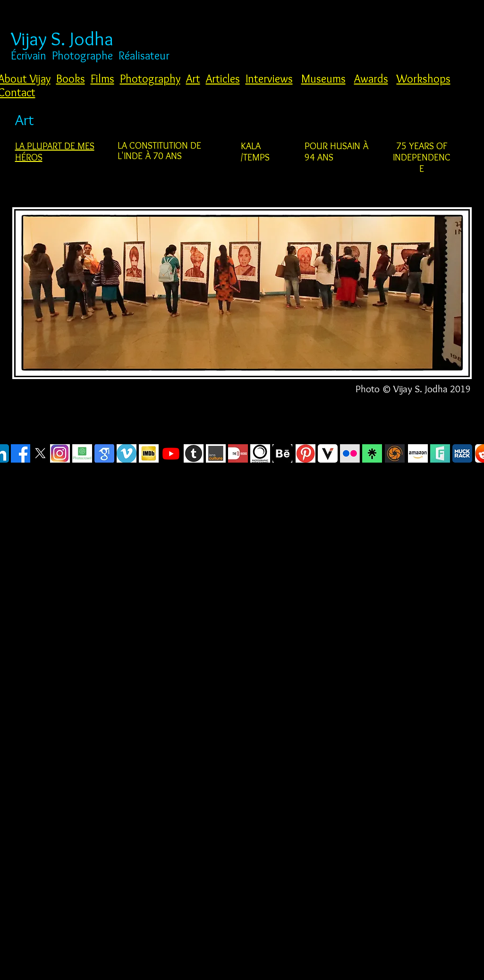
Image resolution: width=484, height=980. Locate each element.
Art (193, 79)
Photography (150, 79)
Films (102, 79)
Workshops (424, 79)
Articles (223, 79)
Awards (371, 79)
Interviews (269, 79)
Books (71, 79)
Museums (323, 79)
